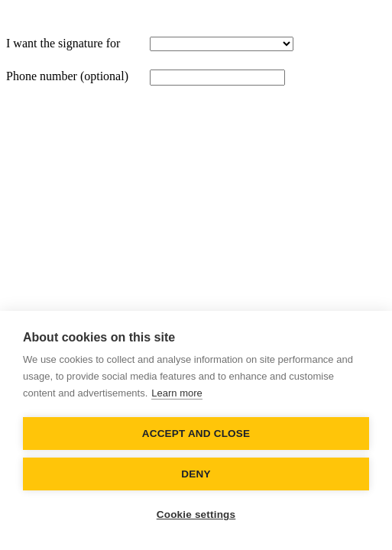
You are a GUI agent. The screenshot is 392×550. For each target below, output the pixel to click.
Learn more (177, 393)
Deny (196, 474)
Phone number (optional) (67, 76)
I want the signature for (63, 43)
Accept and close (196, 434)
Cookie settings (196, 514)
